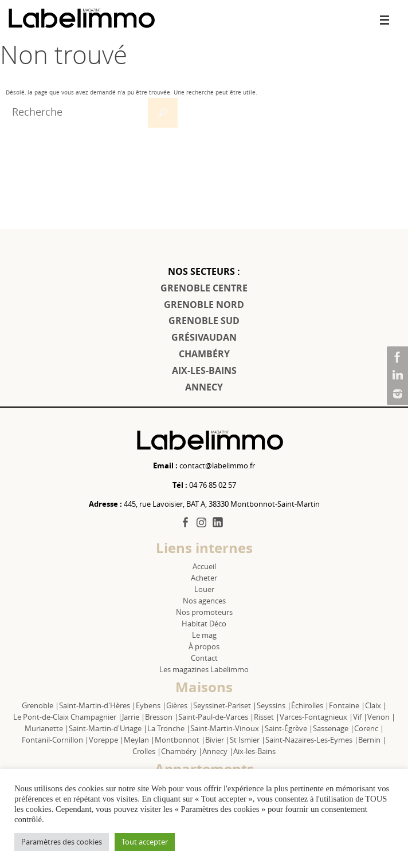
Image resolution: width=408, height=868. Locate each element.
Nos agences (204, 601)
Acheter (204, 578)
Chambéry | (182, 751)
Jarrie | (134, 717)
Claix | (376, 705)
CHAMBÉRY (204, 354)
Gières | (180, 705)
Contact (204, 658)
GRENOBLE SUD (204, 321)
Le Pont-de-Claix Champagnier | (68, 717)
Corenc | (369, 728)
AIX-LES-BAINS (204, 370)
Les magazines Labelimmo (204, 669)
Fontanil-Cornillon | (55, 740)
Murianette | (47, 728)
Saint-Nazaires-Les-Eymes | (312, 740)
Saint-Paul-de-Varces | (216, 717)
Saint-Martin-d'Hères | (97, 705)
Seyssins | (274, 705)
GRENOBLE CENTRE (204, 288)
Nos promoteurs (204, 612)
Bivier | (217, 740)
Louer (204, 589)
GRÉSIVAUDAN (204, 337)
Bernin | (372, 740)
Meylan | (139, 740)
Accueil (204, 566)
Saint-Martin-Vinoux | (227, 728)
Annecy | (218, 751)
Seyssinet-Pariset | (225, 705)
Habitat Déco (204, 624)
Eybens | (151, 705)
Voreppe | (106, 740)
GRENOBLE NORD (204, 305)
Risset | (267, 717)
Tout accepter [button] (145, 842)
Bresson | (162, 717)
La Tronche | (169, 728)
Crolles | (147, 751)
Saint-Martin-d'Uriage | (108, 728)
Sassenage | (334, 728)
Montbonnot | (180, 740)
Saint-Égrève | (289, 728)
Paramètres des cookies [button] (62, 842)
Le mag (204, 635)
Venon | (381, 717)
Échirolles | (310, 705)
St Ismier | (248, 740)
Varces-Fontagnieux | (316, 717)
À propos (204, 646)
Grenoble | (40, 705)
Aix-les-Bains (254, 751)
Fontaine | (347, 705)
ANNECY (204, 387)
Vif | (360, 717)
